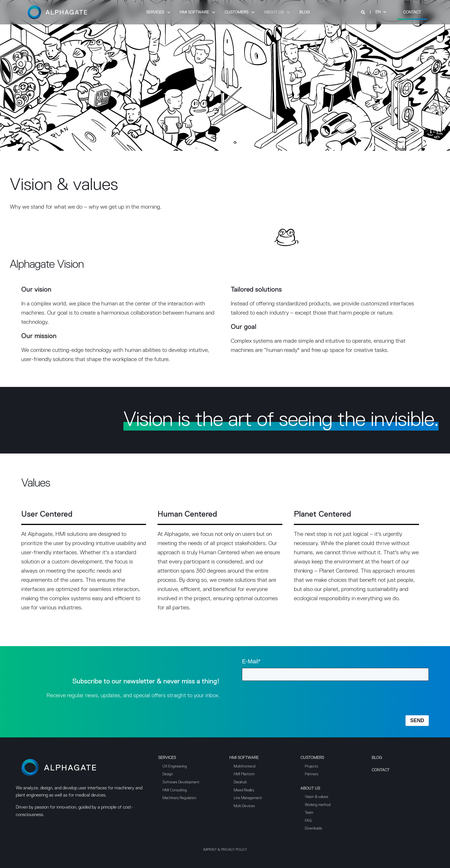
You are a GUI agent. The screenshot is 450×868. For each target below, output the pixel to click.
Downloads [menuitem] (313, 829)
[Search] (364, 12)
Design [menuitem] (168, 774)
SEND (417, 720)
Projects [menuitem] (311, 767)
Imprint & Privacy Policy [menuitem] (225, 850)
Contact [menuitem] (381, 770)
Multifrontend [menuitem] (245, 767)
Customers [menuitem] (312, 758)
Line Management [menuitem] (248, 798)
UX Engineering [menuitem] (175, 767)
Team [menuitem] (309, 813)
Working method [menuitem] (318, 805)
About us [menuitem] (310, 788)
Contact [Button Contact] (412, 12)
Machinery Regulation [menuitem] (179, 798)
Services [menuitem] (167, 758)
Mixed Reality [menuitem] (244, 790)
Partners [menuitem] (312, 774)
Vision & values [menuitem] (317, 797)
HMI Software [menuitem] (244, 758)
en (378, 12)
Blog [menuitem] (377, 758)
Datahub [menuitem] (240, 782)
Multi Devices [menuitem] (244, 806)
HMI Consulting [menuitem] (175, 790)
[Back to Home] (57, 20)
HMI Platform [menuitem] (244, 774)
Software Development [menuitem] (181, 782)
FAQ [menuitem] (308, 821)
